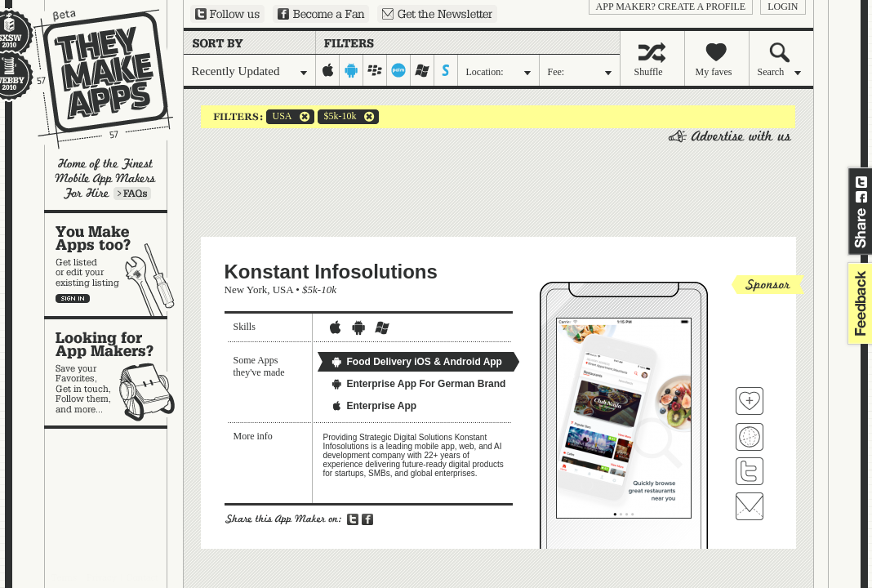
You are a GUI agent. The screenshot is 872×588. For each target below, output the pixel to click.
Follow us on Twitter (227, 14)
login (783, 7)
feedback (858, 303)
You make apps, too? (114, 265)
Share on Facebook (861, 197)
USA (279, 117)
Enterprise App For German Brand (418, 384)
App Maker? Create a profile (671, 7)
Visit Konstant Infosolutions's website (750, 437)
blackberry (375, 70)
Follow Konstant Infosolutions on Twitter (750, 471)
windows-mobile (423, 70)
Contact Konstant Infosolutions (750, 506)
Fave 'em (750, 401)
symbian (446, 70)
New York (246, 290)
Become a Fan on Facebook (321, 14)
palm (399, 70)
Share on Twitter (861, 182)
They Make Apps (93, 79)
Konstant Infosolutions (331, 272)
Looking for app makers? (114, 372)
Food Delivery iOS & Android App (416, 362)
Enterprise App (374, 406)
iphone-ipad (328, 70)
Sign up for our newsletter (437, 14)
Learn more (132, 194)
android (351, 70)
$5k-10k (337, 117)
